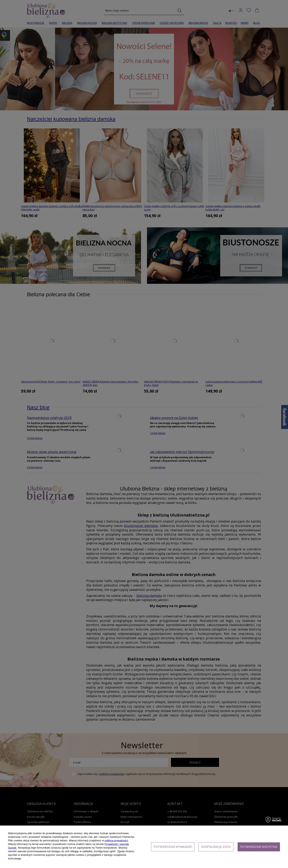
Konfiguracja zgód (216, 847)
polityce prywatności (116, 840)
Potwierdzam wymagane (173, 847)
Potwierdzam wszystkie (259, 847)
